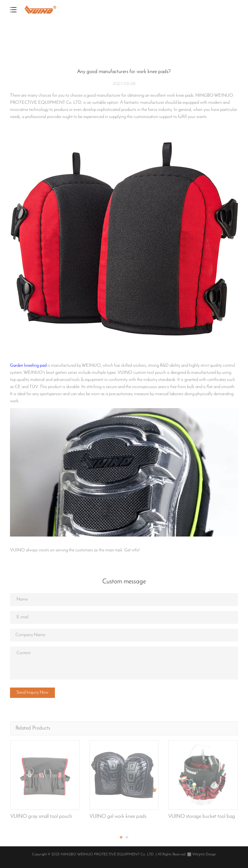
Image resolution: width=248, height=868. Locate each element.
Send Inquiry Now (32, 693)
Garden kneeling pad (28, 366)
